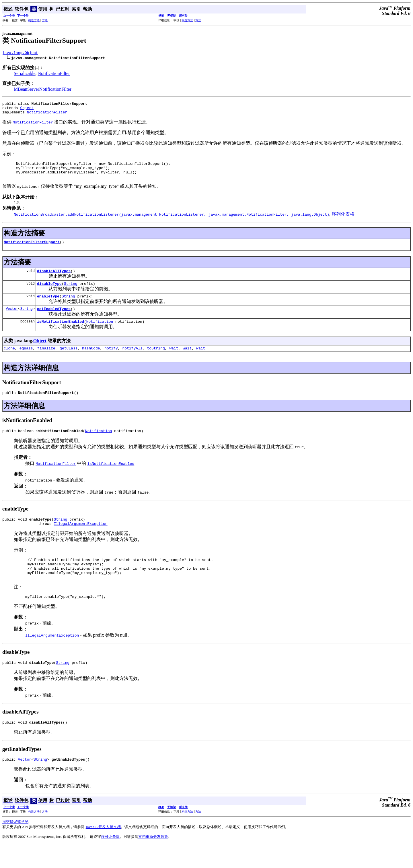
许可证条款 (110, 861)
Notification (100, 333)
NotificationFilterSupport (32, 250)
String (71, 293)
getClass (69, 361)
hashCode (91, 361)
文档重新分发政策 (153, 861)
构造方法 (34, 20)
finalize (46, 361)
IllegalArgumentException (80, 540)
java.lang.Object (20, 53)
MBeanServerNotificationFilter (43, 90)
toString (156, 361)
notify (111, 361)
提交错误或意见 (15, 846)
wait (174, 361)
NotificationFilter (54, 74)
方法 (45, 20)
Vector (12, 320)
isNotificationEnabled (61, 333)
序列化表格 (343, 221)
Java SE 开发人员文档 (103, 851)
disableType (49, 293)
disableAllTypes (54, 279)
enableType (48, 306)
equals (26, 361)
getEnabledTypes (54, 320)
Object (27, 110)
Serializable (25, 74)
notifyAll (133, 361)
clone (9, 361)
